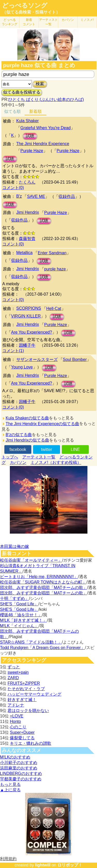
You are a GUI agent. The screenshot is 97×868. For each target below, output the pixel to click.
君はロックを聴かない (28, 711)
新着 (29, 22)
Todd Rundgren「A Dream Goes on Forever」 (42, 648)
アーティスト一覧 (39, 457)
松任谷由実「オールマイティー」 (31, 560)
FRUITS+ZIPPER (24, 683)
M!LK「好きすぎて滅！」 (23, 620)
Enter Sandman (52, 253)
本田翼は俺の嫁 (14, 546)
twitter (47, 449)
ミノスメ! (87, 20)
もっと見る (10, 784)
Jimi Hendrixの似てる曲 (27, 440)
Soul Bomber (75, 359)
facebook (18, 449)
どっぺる (10, 22)
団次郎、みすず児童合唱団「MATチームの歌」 (44, 588)
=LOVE (17, 716)
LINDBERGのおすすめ (21, 773)
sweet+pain (18, 672)
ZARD (13, 678)
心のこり (18, 727)
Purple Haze (32, 151)
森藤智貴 (27, 239)
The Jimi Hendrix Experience (43, 144)
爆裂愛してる (22, 738)
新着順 (35, 111)
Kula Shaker (28, 121)
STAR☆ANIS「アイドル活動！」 (31, 642)
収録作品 (67, 196)
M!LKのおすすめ (15, 757)
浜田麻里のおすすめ (19, 768)
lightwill (43, 865)
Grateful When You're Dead (46, 128)
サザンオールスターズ (37, 359)
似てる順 (12, 111)
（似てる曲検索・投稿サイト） (31, 12)
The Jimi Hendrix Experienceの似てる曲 (43, 424)
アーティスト (48, 22)
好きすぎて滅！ (22, 700)
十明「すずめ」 (14, 598)
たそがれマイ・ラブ (26, 689)
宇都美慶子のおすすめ (21, 779)
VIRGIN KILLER (26, 316)
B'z (19, 196)
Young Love (22, 367)
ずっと (14, 667)
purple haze (55, 269)
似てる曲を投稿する (22, 92)
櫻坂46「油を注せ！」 (21, 615)
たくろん (27, 182)
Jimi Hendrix (28, 212)
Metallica (24, 253)
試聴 (30, 136)
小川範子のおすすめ (19, 763)
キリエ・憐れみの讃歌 (31, 743)
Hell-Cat (54, 309)
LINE (75, 449)
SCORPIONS (29, 308)
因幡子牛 (27, 345)
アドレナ (16, 705)
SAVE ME (36, 196)
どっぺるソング (25, 5)
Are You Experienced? (32, 332)
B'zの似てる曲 (19, 435)
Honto (15, 721)
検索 (40, 84)
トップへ (10, 457)
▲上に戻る (10, 790)
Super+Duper (22, 732)
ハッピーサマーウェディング (34, 694)
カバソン (68, 20)
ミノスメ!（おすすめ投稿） (56, 462)
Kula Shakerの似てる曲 (27, 418)
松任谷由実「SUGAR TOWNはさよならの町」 (43, 582)
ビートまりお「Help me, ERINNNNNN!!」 (39, 577)
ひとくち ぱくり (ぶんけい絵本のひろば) (46, 99)
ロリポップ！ (70, 865)
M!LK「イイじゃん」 (19, 626)
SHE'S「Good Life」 (19, 604)
